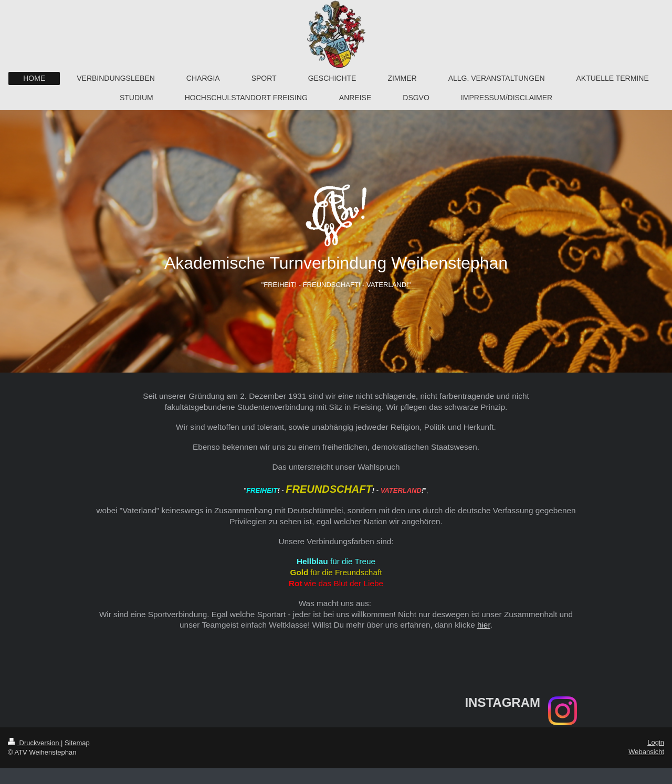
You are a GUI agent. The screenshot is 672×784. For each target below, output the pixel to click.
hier (484, 625)
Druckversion (34, 743)
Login (656, 742)
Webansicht (646, 752)
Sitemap (77, 743)
